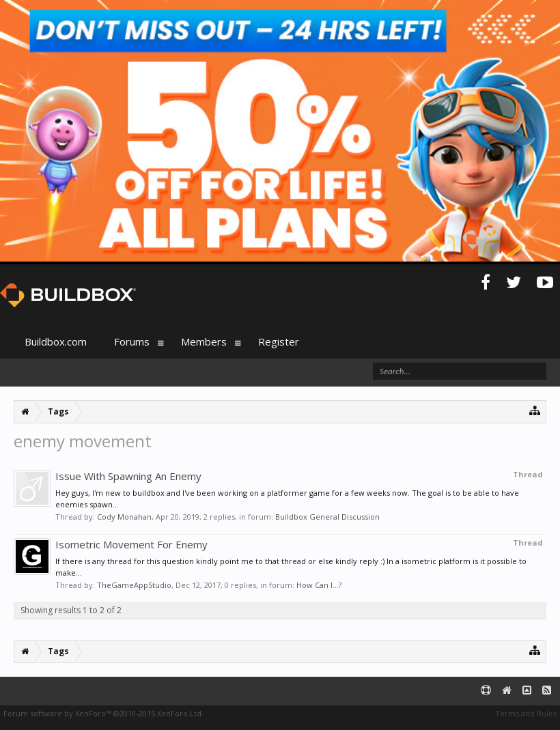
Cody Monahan (124, 517)
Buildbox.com (56, 341)
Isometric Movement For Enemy (131, 544)
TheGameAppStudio (134, 585)
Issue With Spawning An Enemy (128, 476)
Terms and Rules (526, 713)
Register (279, 341)
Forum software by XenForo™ (103, 713)
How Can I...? (319, 585)
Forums (132, 341)
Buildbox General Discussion (327, 517)
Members (204, 341)
